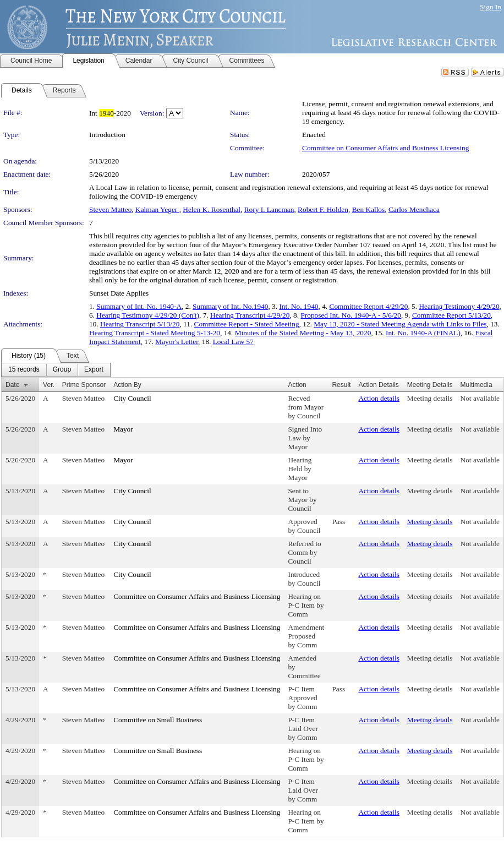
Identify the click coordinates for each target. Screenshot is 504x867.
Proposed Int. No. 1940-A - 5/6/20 (351, 315)
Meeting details (430, 398)
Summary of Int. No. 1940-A (139, 306)
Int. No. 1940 (298, 306)
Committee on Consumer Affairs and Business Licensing (385, 148)
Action (297, 385)
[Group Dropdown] (62, 370)
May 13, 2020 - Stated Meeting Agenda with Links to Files (400, 324)
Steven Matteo (110, 209)
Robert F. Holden (323, 209)
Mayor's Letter (177, 342)
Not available (480, 398)
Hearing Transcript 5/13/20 (140, 324)
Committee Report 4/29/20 (369, 306)
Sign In (491, 7)
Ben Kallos (369, 209)
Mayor (123, 429)
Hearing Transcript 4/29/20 (250, 315)
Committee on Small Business (158, 720)
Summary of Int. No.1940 (230, 306)
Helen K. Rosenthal (212, 209)
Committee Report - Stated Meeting (247, 324)
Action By (127, 385)
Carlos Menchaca (414, 209)
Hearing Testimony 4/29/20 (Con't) (148, 315)
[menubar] (56, 370)
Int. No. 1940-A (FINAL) (423, 333)
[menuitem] (24, 370)
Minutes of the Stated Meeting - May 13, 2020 (303, 333)
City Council (132, 398)
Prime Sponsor (84, 385)
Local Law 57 (233, 342)
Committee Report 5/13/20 (451, 315)
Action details (379, 398)
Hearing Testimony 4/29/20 (459, 306)
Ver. (49, 385)
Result (341, 385)
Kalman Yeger (157, 209)
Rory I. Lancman (269, 209)
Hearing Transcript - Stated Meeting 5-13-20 (155, 333)
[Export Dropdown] (94, 370)
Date (12, 385)
